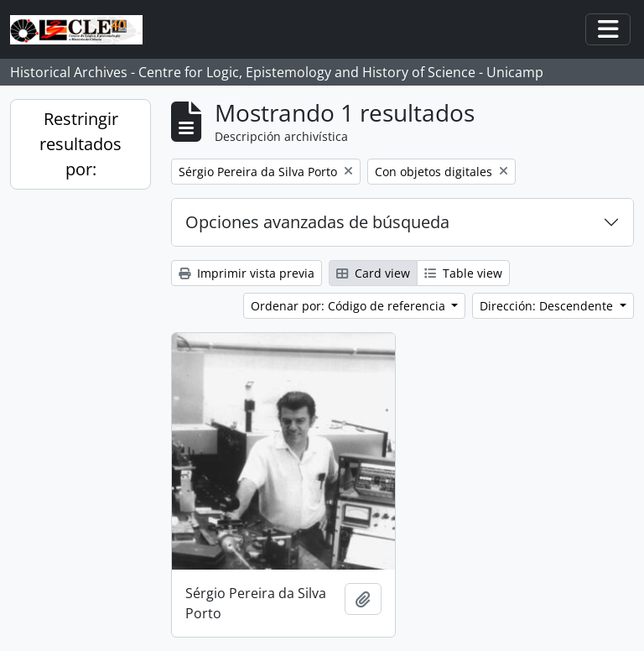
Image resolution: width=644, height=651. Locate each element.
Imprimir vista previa (247, 273)
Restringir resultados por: (80, 144)
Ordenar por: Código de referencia (350, 306)
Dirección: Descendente (548, 306)
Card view (373, 273)
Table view (463, 273)
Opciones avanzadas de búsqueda (317, 222)
